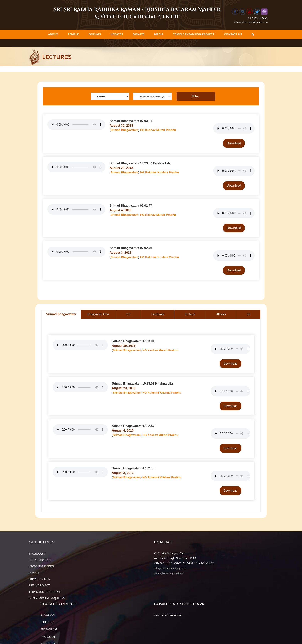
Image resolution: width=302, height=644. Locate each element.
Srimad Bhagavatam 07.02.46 (131, 248)
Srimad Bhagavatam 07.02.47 (131, 206)
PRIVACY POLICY (40, 579)
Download (234, 143)
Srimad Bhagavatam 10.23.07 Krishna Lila (140, 163)
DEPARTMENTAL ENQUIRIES (47, 598)
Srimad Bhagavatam (124, 130)
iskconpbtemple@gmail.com (251, 22)
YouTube (48, 622)
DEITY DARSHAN (40, 560)
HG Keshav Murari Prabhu (158, 130)
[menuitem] (53, 35)
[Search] (253, 35)
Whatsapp (48, 637)
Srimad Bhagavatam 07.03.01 (131, 121)
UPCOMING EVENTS (41, 566)
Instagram (49, 629)
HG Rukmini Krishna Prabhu (159, 172)
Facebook (48, 615)
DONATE (34, 573)
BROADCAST (37, 554)
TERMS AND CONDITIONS (45, 592)
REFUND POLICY (39, 586)
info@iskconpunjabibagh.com (170, 568)
